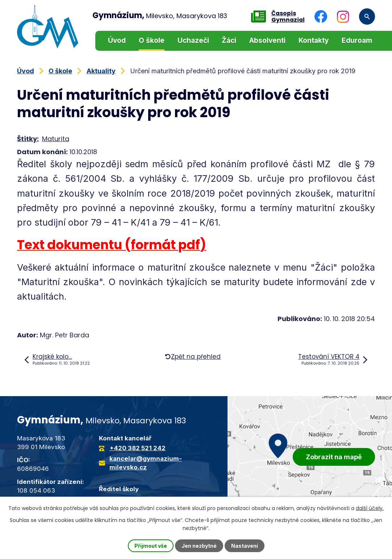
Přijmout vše (151, 546)
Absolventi (267, 40)
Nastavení (245, 546)
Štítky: (28, 139)
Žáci (229, 40)
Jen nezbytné (199, 546)
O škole (152, 40)
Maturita (56, 139)
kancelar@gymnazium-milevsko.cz (146, 463)
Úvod (117, 40)
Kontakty (314, 40)
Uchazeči (193, 40)
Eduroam (357, 40)
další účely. (370, 508)
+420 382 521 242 (137, 448)
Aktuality (101, 71)
